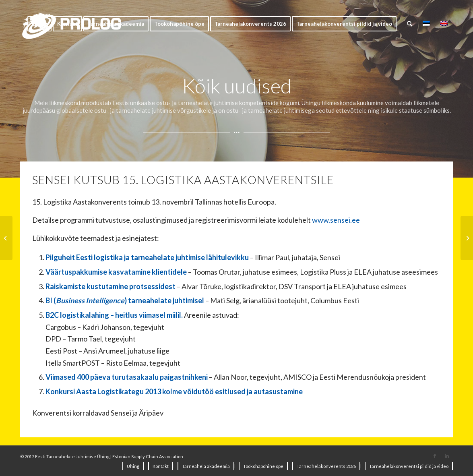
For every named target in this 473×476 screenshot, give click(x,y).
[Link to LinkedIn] (447, 456)
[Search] (410, 24)
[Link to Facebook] (435, 456)
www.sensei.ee (336, 220)
